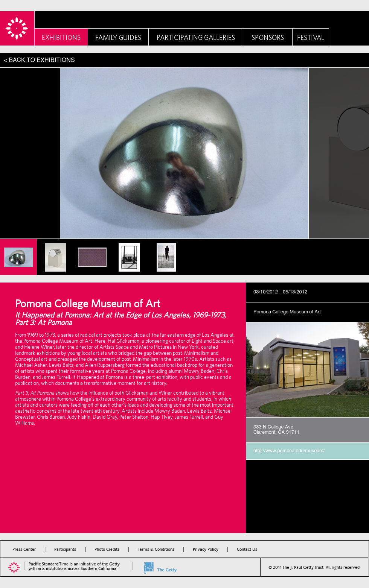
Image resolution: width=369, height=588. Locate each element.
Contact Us (247, 549)
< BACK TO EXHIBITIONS (39, 60)
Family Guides (118, 37)
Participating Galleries (196, 37)
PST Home (17, 28)
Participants (65, 549)
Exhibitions (61, 37)
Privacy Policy (206, 549)
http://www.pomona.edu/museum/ (289, 451)
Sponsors (268, 37)
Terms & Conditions (156, 549)
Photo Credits (107, 549)
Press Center (24, 549)
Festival (311, 37)
